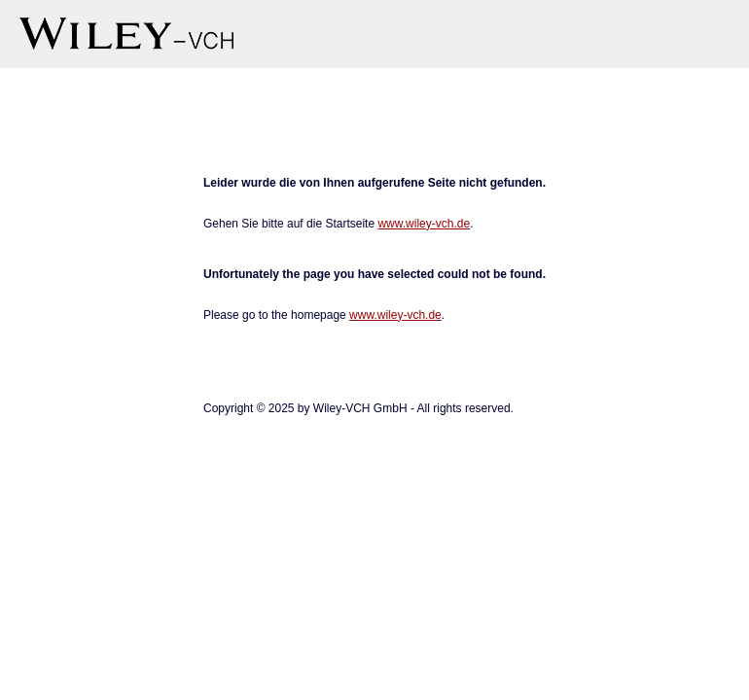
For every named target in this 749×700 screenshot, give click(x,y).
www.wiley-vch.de (424, 224)
